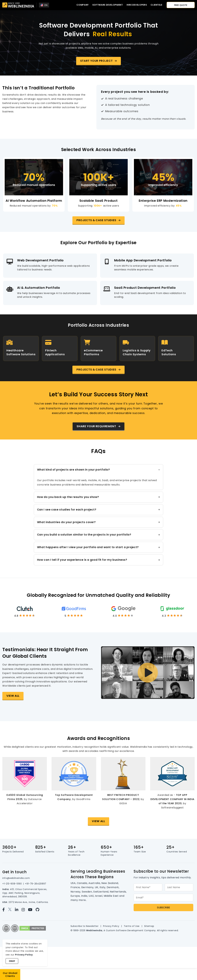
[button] (99, 61)
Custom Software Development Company (131, 930)
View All (13, 696)
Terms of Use (132, 926)
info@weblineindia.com (16, 878)
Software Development (108, 5)
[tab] (99, 477)
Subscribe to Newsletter (85, 926)
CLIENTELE (156, 5)
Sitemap (149, 926)
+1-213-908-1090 (12, 884)
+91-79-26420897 (36, 884)
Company (82, 5)
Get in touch (15, 872)
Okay (12, 961)
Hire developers (137, 5)
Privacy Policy (111, 926)
